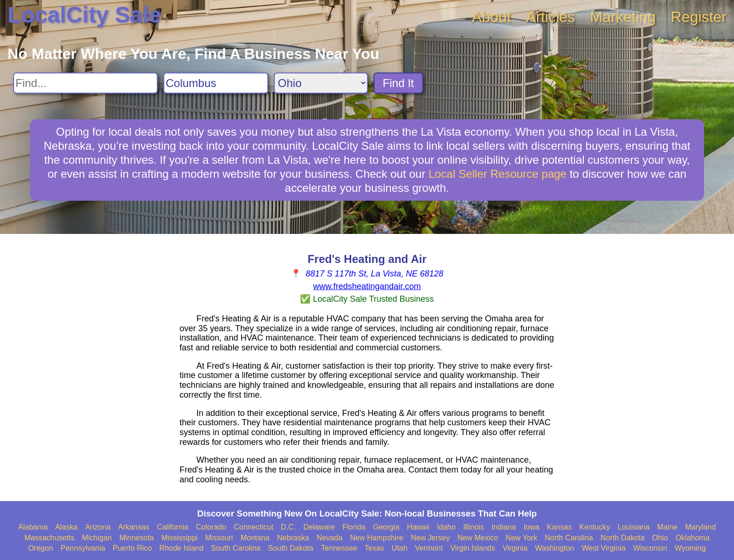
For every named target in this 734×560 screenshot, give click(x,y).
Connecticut (253, 527)
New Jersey (430, 538)
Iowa (531, 527)
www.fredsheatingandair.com (367, 286)
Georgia (386, 527)
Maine (668, 527)
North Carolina (569, 538)
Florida (354, 527)
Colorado (211, 527)
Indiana (504, 527)
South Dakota (290, 548)
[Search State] (321, 83)
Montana (255, 538)
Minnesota (137, 538)
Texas (374, 548)
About (492, 17)
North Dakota (623, 538)
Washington (555, 548)
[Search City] (216, 83)
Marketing (623, 17)
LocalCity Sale (84, 15)
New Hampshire (377, 538)
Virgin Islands (473, 548)
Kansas (559, 527)
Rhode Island (181, 548)
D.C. (288, 527)
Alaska (66, 527)
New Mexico (478, 538)
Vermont (429, 548)
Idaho (446, 527)
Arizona (98, 527)
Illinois (473, 527)
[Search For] (85, 83)
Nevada (329, 538)
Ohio (660, 538)
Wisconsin (650, 548)
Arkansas (134, 527)
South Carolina (236, 548)
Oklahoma (693, 538)
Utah (400, 548)
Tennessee (339, 548)
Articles (550, 17)
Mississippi (180, 538)
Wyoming (690, 548)
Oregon (40, 548)
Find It (399, 83)
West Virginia (604, 548)
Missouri (219, 538)
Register (699, 17)
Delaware (319, 527)
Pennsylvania (83, 548)
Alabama (33, 527)
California (173, 527)
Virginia (515, 548)
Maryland (700, 527)
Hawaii (418, 527)
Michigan (97, 538)
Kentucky (595, 527)
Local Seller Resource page (497, 174)
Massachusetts (49, 538)
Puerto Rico (132, 548)
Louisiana (634, 527)
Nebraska (293, 538)
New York (521, 538)
